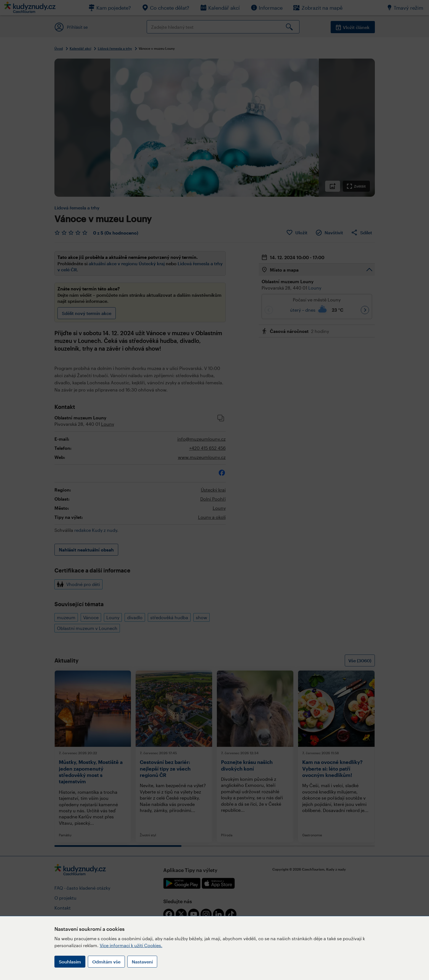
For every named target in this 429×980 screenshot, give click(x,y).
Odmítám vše (106, 962)
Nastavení (142, 962)
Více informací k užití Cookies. (131, 945)
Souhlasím (70, 962)
